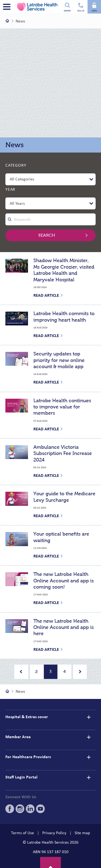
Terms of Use (22, 833)
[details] (89, 717)
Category (16, 165)
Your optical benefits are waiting (61, 537)
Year (10, 189)
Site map (82, 833)
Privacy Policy (54, 833)
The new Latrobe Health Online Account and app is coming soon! (64, 581)
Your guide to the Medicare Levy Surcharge (64, 497)
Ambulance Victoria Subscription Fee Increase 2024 (63, 453)
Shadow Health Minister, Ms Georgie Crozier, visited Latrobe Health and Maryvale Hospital (64, 270)
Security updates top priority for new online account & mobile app (59, 360)
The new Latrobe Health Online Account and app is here (64, 627)
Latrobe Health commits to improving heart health (64, 317)
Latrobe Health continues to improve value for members (62, 407)
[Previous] (21, 672)
